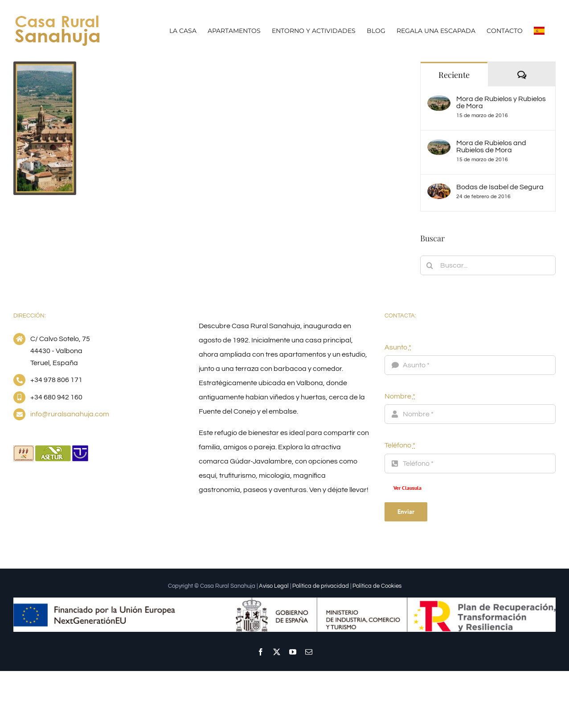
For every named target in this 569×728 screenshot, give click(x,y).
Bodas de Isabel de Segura (500, 187)
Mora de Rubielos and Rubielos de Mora (491, 146)
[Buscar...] (488, 265)
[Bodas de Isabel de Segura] (439, 191)
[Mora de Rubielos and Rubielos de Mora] (439, 146)
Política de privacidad (321, 586)
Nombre (400, 396)
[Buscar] (430, 265)
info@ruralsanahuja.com (70, 414)
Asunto (398, 347)
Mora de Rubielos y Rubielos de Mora (501, 102)
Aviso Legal (274, 586)
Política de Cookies (377, 586)
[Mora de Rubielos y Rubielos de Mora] (439, 102)
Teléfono (400, 445)
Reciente (454, 75)
